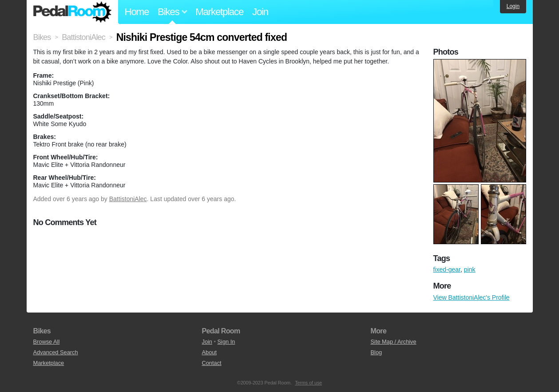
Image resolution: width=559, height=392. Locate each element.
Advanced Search (56, 352)
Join (260, 12)
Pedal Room (72, 12)
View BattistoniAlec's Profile (472, 297)
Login (513, 6)
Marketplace (219, 12)
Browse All (47, 342)
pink (470, 269)
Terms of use (308, 383)
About (209, 352)
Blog (377, 352)
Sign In (226, 342)
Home (137, 12)
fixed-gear (447, 269)
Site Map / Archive (394, 342)
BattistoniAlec (128, 199)
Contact (212, 363)
